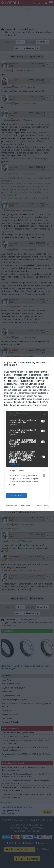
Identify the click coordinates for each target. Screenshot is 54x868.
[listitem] (27, 414)
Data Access (27, 505)
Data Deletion (11, 505)
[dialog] (27, 434)
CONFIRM (16, 495)
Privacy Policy (43, 505)
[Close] (48, 363)
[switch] (43, 421)
